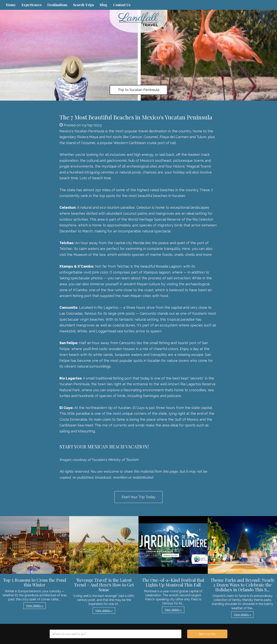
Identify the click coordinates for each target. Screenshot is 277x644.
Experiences (32, 5)
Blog (103, 5)
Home (11, 5)
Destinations (57, 5)
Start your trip (207, 634)
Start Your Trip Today (138, 497)
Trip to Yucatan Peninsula (138, 90)
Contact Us (122, 5)
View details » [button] (35, 606)
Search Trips (83, 5)
